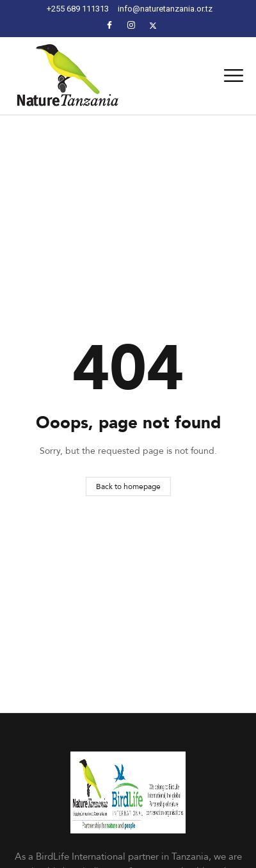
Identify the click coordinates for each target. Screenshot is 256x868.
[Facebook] (109, 25)
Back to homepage (128, 486)
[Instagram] (131, 25)
